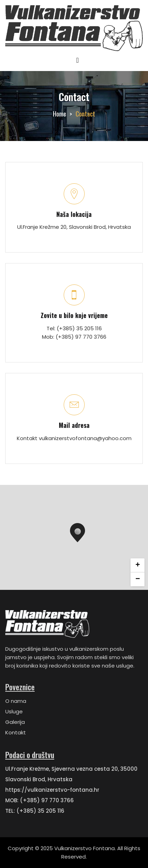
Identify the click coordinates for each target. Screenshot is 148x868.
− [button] (138, 579)
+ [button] (138, 565)
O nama (16, 701)
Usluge (14, 711)
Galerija (15, 722)
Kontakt (16, 732)
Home (59, 114)
